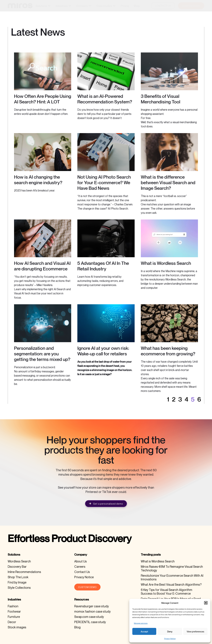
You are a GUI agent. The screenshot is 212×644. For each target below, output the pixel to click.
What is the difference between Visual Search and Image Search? (168, 182)
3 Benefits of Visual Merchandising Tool (161, 99)
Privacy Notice (170, 639)
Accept (144, 631)
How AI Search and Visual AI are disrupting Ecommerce (42, 266)
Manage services (141, 623)
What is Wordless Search (166, 263)
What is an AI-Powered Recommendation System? (105, 99)
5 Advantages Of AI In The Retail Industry (103, 266)
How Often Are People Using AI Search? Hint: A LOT (43, 99)
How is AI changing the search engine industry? (38, 180)
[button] (206, 603)
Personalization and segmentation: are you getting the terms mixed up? (42, 354)
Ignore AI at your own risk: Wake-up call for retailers (103, 351)
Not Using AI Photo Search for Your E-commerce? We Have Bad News (104, 182)
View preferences (195, 631)
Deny (170, 631)
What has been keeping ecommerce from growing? (168, 351)
